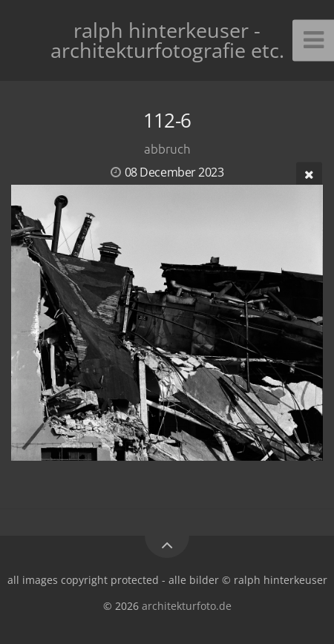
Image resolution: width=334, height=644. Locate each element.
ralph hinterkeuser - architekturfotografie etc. (167, 40)
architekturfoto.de (187, 606)
